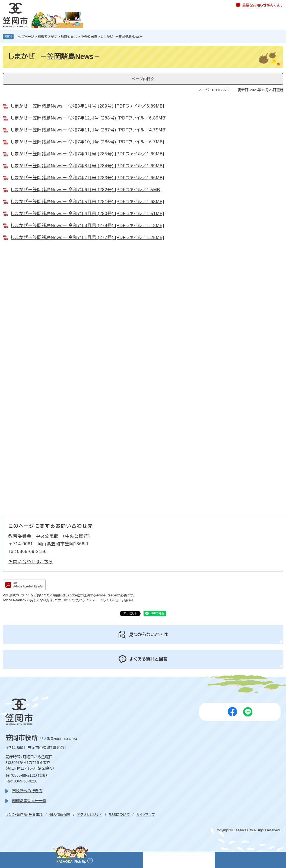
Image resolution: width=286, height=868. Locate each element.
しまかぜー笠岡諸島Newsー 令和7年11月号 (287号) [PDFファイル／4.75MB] (89, 130)
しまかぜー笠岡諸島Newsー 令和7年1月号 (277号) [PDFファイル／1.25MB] (88, 238)
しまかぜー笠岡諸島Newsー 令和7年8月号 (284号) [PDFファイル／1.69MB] (88, 166)
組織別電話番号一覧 (29, 801)
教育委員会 (69, 37)
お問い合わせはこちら (31, 562)
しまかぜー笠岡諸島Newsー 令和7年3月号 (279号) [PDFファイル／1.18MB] (88, 226)
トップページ (25, 37)
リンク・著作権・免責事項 (24, 815)
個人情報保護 (60, 815)
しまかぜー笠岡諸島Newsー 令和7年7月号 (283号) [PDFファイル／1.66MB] (88, 178)
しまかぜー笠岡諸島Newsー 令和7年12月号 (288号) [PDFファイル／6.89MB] (89, 118)
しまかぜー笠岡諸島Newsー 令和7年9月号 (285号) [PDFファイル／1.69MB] (88, 154)
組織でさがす (47, 37)
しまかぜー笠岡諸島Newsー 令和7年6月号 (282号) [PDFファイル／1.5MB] (86, 190)
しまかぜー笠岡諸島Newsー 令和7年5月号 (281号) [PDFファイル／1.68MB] (88, 202)
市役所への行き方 (27, 791)
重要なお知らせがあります (263, 5)
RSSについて (119, 815)
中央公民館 (89, 37)
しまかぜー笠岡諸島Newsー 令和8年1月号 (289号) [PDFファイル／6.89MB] (88, 106)
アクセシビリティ (90, 815)
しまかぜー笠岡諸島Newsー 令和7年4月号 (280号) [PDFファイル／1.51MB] (88, 214)
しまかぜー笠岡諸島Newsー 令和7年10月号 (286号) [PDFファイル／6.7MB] (88, 142)
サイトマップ (145, 815)
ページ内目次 (143, 79)
